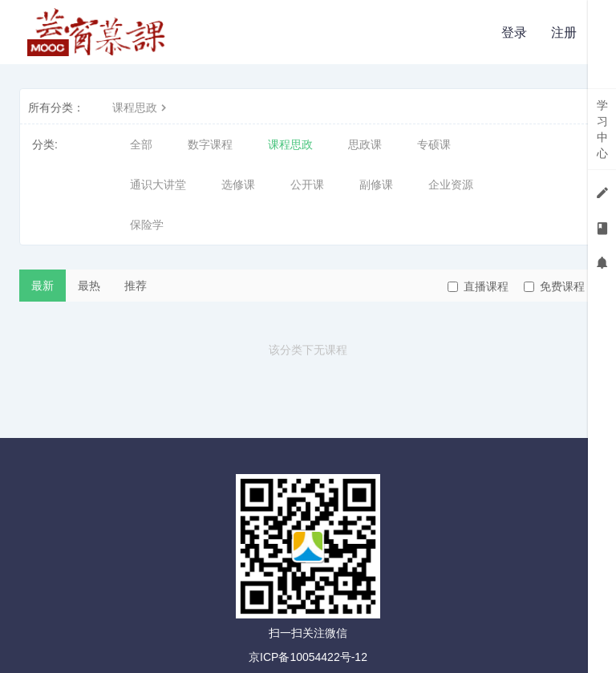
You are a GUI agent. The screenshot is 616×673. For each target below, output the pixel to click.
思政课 (365, 144)
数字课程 (210, 144)
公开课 (307, 184)
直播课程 (478, 286)
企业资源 (451, 184)
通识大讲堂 (158, 184)
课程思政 (141, 107)
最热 (89, 286)
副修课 (376, 184)
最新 (43, 286)
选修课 (238, 184)
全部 (141, 144)
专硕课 (434, 144)
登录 (514, 32)
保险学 (147, 225)
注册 (564, 32)
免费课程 (554, 286)
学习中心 (602, 129)
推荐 (136, 286)
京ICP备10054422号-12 (308, 657)
